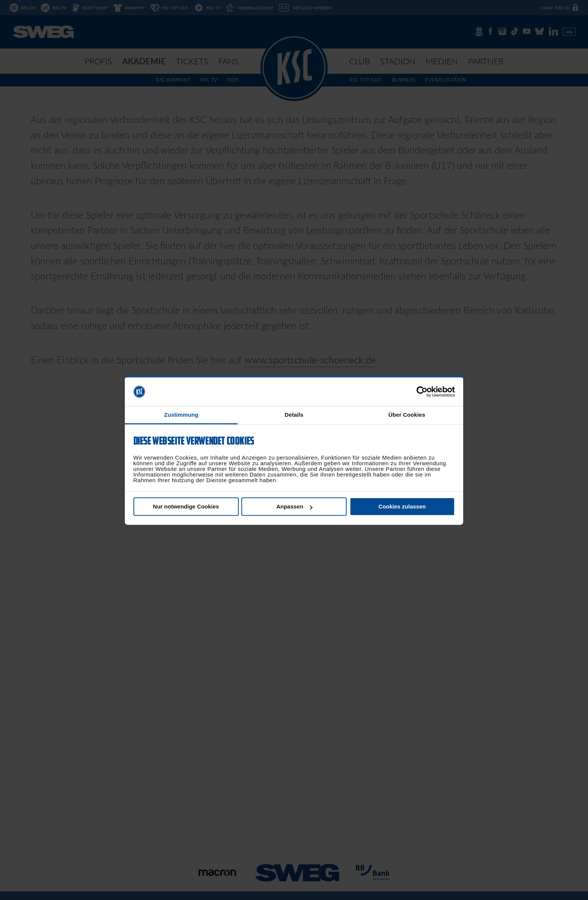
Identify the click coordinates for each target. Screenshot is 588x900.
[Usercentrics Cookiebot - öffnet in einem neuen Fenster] (422, 392)
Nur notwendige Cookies (186, 507)
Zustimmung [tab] (181, 415)
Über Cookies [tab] (407, 415)
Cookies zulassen (402, 507)
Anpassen (294, 507)
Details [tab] (294, 415)
